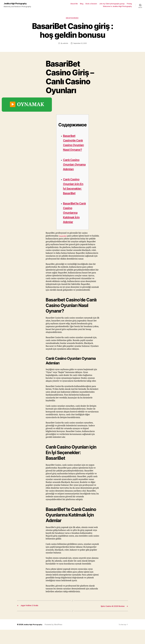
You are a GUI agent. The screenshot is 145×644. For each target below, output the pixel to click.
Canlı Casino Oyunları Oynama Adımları (73, 172)
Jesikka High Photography (17, 4)
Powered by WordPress (55, 639)
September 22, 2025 (80, 44)
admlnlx (65, 44)
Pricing (129, 4)
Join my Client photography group (112, 4)
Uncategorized (72, 19)
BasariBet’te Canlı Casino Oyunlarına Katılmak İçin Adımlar (74, 227)
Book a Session (91, 4)
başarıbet (63, 250)
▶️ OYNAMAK (27, 105)
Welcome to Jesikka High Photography (117, 7)
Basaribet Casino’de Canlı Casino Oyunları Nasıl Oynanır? (74, 145)
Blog (82, 4)
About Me (74, 4)
